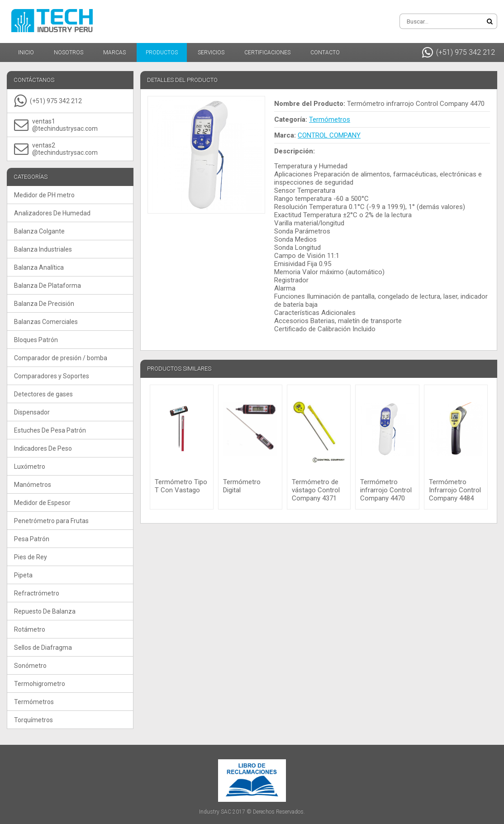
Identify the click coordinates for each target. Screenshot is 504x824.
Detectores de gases (43, 394)
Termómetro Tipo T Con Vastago (181, 486)
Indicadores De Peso (43, 448)
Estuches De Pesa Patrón (50, 430)
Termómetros (34, 702)
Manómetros (33, 485)
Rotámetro (30, 629)
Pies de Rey (31, 557)
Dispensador (32, 412)
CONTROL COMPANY (329, 135)
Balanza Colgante (39, 231)
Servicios (211, 52)
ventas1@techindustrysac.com (56, 125)
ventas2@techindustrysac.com (56, 149)
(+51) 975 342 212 (459, 52)
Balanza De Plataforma (48, 286)
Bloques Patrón (36, 340)
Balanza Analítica (39, 267)
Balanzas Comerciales (46, 322)
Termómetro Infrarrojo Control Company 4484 (455, 490)
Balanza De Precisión (44, 304)
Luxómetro (30, 467)
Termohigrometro (40, 684)
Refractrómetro (37, 593)
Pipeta (23, 575)
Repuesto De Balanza (45, 611)
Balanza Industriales (43, 249)
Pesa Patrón (32, 539)
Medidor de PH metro (44, 195)
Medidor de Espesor (42, 503)
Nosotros (69, 52)
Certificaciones (267, 52)
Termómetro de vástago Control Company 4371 (316, 490)
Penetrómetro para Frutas (51, 521)
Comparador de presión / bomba (61, 358)
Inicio (26, 52)
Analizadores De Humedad (52, 213)
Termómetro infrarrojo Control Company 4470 (386, 490)
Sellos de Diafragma (43, 648)
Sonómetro (30, 666)
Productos (162, 52)
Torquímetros (33, 720)
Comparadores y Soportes (52, 376)
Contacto (325, 52)
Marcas (114, 52)
